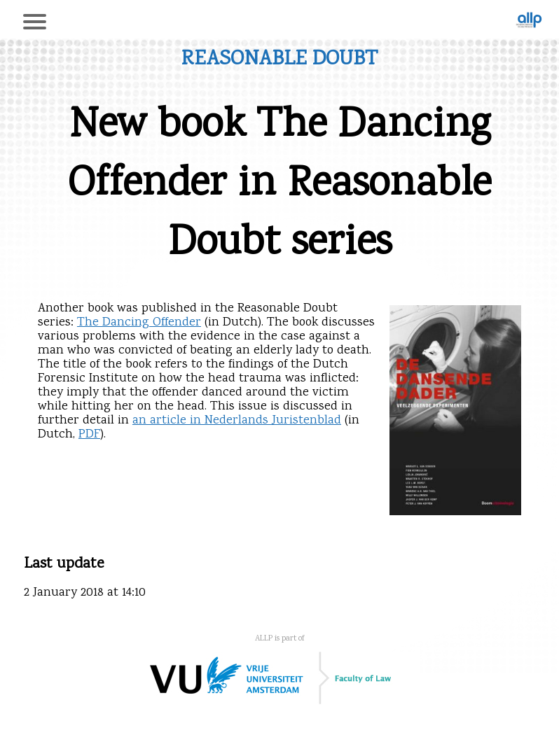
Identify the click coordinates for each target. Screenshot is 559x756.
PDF (89, 435)
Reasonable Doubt (279, 60)
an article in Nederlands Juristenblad (237, 421)
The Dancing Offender (139, 323)
